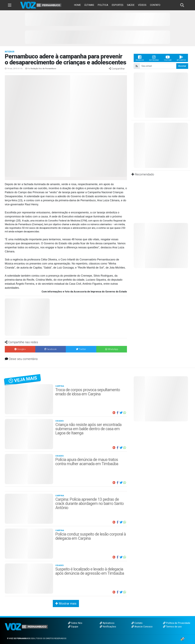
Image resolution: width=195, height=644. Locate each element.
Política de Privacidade (177, 623)
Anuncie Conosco (142, 627)
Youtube (168, 58)
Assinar (182, 66)
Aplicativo (181, 58)
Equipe (73, 627)
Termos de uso (172, 627)
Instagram (154, 58)
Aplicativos (107, 623)
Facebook (140, 58)
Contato (137, 623)
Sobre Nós (75, 623)
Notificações (108, 627)
